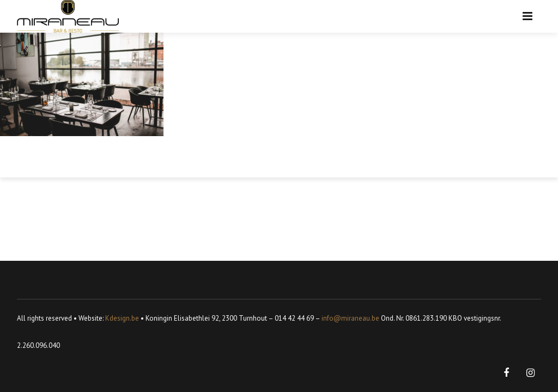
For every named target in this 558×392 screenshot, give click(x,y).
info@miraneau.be (350, 318)
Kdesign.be (122, 318)
